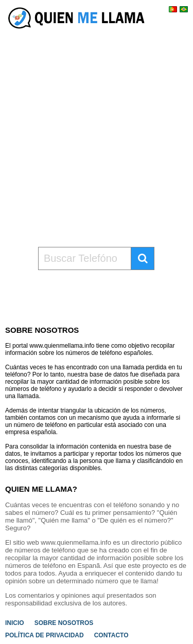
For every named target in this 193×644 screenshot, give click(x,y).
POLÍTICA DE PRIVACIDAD (45, 635)
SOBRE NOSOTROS (64, 623)
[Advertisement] (97, 130)
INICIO (15, 623)
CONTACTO (111, 635)
